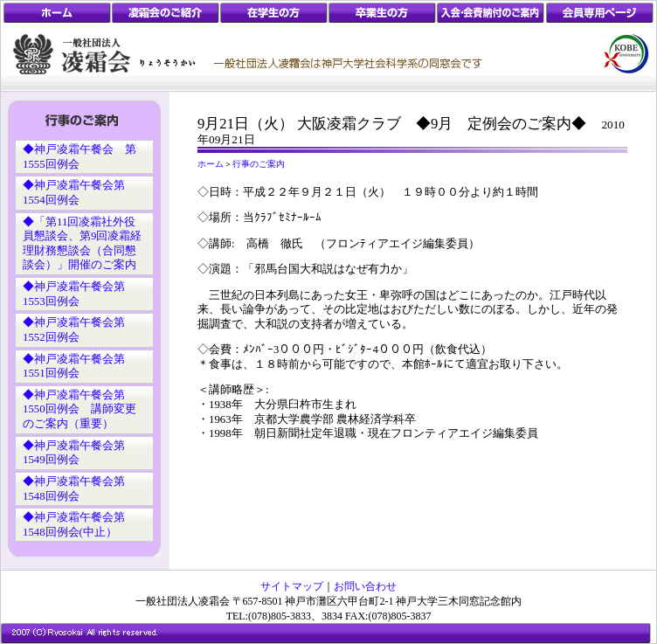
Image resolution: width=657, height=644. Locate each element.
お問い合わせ (365, 586)
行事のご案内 (259, 164)
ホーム (211, 164)
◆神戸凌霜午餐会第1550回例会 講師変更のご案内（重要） (80, 409)
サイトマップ (292, 586)
